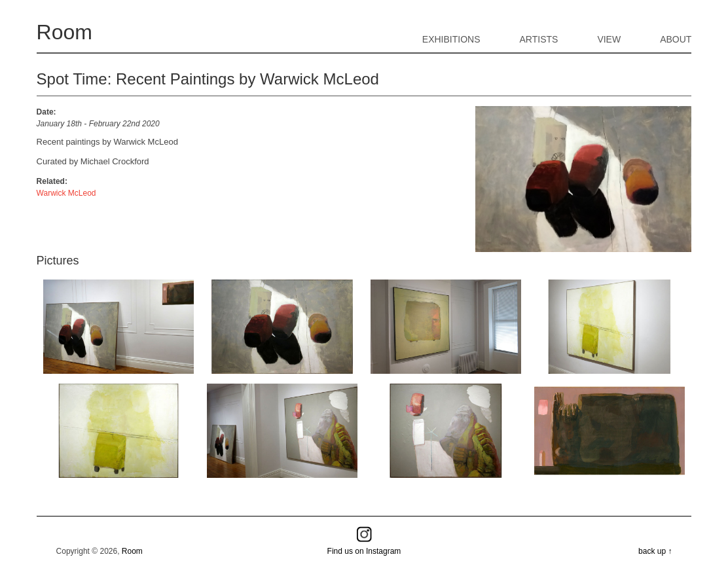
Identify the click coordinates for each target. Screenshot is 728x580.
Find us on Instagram (364, 551)
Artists (539, 39)
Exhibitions (451, 39)
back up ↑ (655, 551)
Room (64, 32)
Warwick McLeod (66, 193)
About (676, 39)
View (609, 39)
